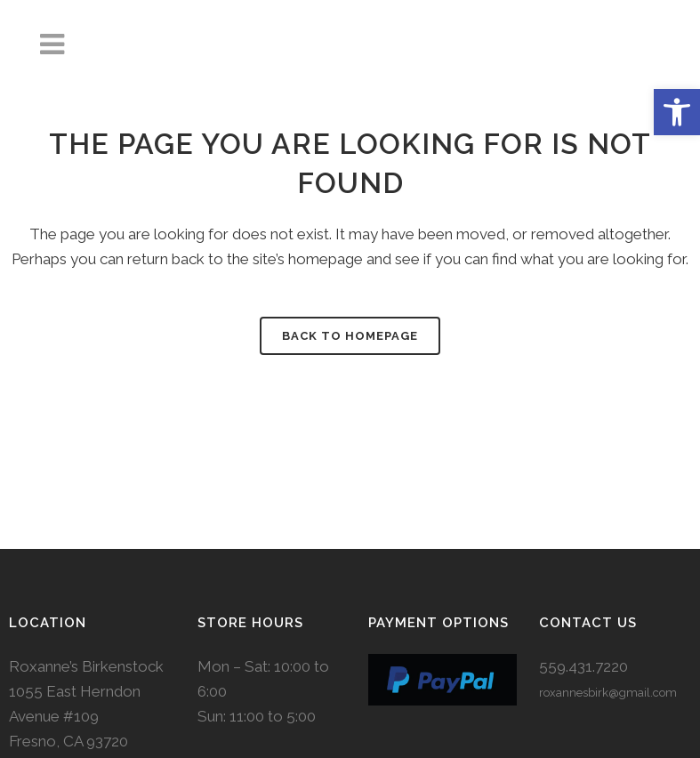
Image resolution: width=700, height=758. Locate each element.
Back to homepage (350, 336)
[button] (677, 112)
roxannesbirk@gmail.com (608, 693)
